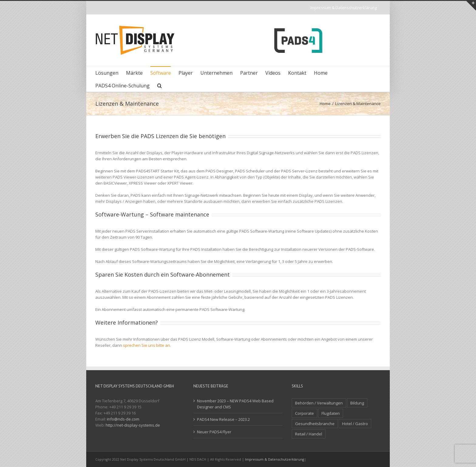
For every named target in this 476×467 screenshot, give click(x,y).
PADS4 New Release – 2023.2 (223, 419)
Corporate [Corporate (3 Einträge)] (304, 413)
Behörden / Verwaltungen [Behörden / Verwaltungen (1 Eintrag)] (319, 403)
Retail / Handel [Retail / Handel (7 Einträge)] (309, 434)
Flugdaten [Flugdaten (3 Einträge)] (331, 413)
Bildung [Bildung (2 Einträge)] (357, 403)
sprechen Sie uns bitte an (146, 345)
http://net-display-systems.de (133, 425)
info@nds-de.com (123, 419)
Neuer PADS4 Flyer (214, 432)
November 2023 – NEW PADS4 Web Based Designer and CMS (235, 404)
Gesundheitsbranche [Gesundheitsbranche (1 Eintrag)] (315, 424)
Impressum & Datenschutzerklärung (275, 459)
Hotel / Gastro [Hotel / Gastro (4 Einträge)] (355, 424)
